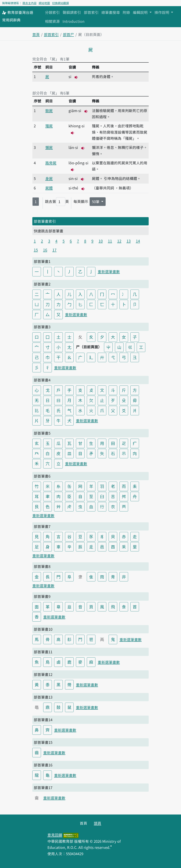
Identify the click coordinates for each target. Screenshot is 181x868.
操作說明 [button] (162, 12)
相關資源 (52, 21)
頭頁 (98, 823)
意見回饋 (55, 835)
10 (101, 241)
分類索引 (52, 12)
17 (54, 250)
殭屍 (49, 126)
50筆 (96, 202)
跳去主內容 (30, 3)
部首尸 (68, 34)
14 (138, 241)
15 (36, 250)
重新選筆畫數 (109, 272)
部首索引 (91, 12)
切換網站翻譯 (60, 3)
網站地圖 (44, 3)
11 (110, 241)
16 (45, 250)
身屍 (49, 178)
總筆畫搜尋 (111, 12)
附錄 (126, 12)
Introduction (74, 21)
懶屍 (49, 147)
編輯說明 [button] (141, 12)
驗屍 (49, 110)
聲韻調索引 (72, 12)
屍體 (49, 188)
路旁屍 (51, 163)
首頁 (36, 34)
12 (119, 241)
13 (129, 241)
